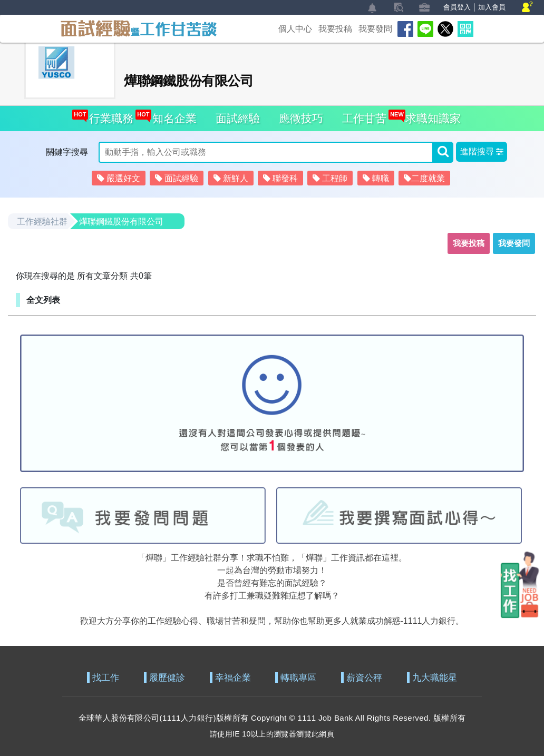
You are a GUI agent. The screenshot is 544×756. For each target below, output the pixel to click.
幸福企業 (233, 678)
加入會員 (492, 7)
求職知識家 (430, 115)
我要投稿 (335, 29)
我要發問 (375, 29)
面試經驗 (238, 118)
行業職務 (108, 115)
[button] (482, 152)
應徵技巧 (301, 118)
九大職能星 (435, 678)
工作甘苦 (364, 118)
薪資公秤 (364, 678)
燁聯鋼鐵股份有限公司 (121, 222)
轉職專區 (298, 678)
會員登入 (457, 7)
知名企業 (172, 115)
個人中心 (295, 29)
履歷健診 (167, 678)
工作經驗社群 (42, 222)
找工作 (106, 678)
